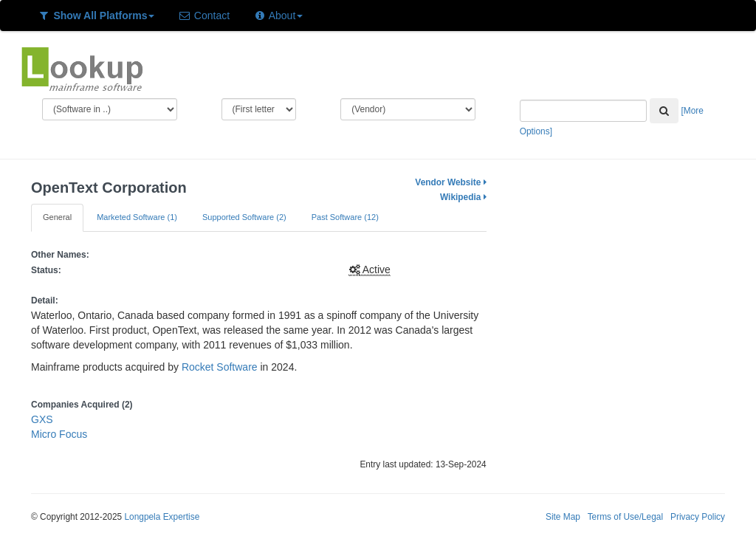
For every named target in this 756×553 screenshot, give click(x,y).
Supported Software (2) (244, 217)
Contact (204, 16)
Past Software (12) (345, 217)
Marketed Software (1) (137, 217)
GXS (42, 419)
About (278, 16)
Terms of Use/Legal (625, 517)
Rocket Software (220, 367)
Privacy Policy (698, 517)
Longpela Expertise (162, 517)
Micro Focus (59, 434)
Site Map (563, 517)
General (57, 217)
